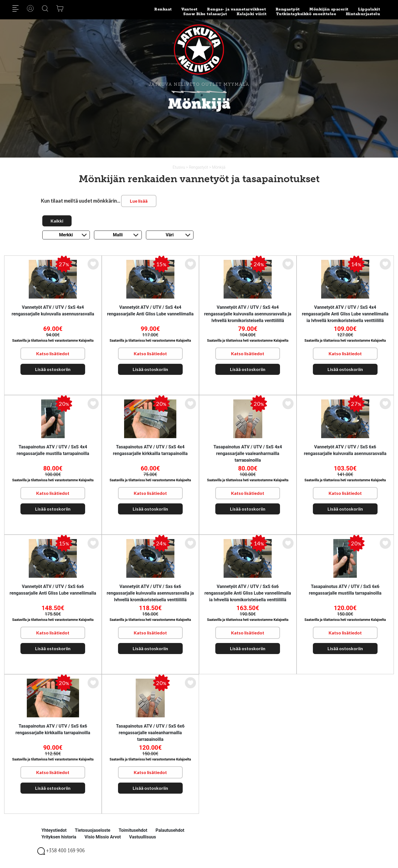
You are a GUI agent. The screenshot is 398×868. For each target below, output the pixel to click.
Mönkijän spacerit (329, 9)
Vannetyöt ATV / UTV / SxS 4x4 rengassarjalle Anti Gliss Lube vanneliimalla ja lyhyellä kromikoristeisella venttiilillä (345, 314)
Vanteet (189, 9)
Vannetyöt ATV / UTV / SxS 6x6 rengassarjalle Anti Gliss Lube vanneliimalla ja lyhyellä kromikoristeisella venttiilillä (248, 593)
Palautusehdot (170, 830)
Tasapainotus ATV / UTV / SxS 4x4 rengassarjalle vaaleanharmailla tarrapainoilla (248, 453)
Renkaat (163, 9)
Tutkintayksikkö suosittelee (306, 14)
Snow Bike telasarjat (205, 14)
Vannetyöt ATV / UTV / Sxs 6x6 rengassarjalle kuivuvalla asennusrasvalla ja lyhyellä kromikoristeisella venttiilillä (150, 593)
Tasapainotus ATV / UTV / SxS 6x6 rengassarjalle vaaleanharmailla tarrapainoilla (150, 733)
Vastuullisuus (142, 837)
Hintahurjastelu (363, 14)
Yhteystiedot (54, 830)
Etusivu (179, 167)
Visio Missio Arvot (103, 837)
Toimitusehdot (133, 830)
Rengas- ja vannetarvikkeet (236, 9)
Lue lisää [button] (139, 201)
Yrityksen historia (59, 837)
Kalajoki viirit (252, 14)
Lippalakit (369, 9)
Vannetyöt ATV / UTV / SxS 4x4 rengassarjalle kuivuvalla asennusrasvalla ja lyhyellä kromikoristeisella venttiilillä (248, 314)
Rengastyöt (288, 9)
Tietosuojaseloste (93, 830)
